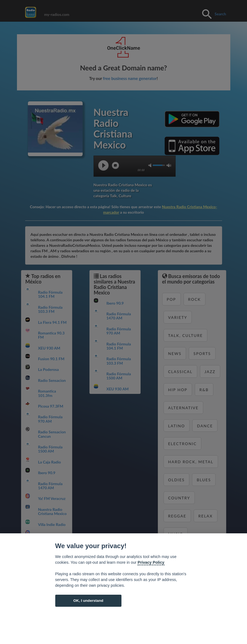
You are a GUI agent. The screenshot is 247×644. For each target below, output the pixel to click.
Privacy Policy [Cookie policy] (151, 562)
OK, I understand (88, 601)
